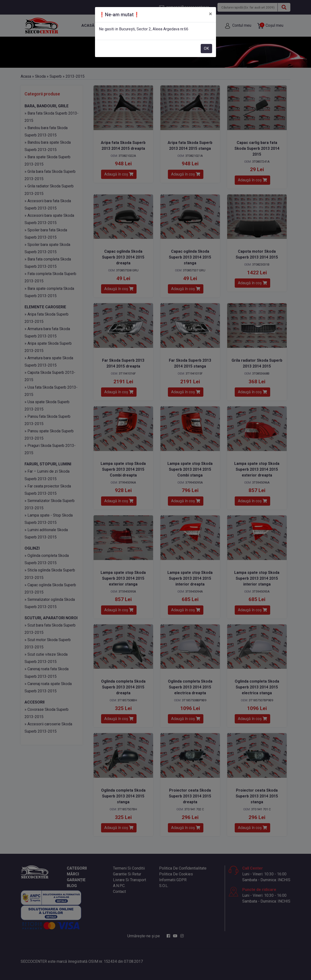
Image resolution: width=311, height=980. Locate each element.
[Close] (211, 14)
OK (206, 48)
